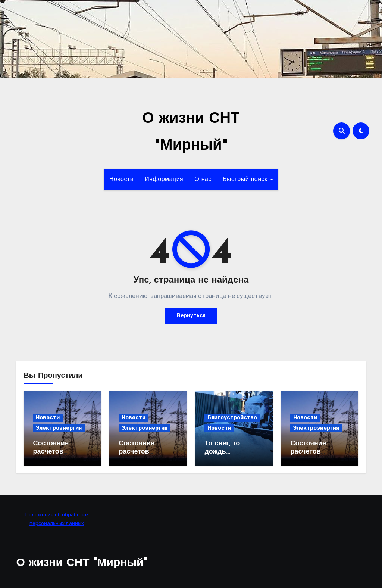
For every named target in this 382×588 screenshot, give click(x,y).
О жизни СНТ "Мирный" (82, 563)
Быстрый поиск (246, 180)
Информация (164, 180)
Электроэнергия (59, 428)
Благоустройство (232, 418)
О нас (203, 180)
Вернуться (191, 316)
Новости (121, 180)
